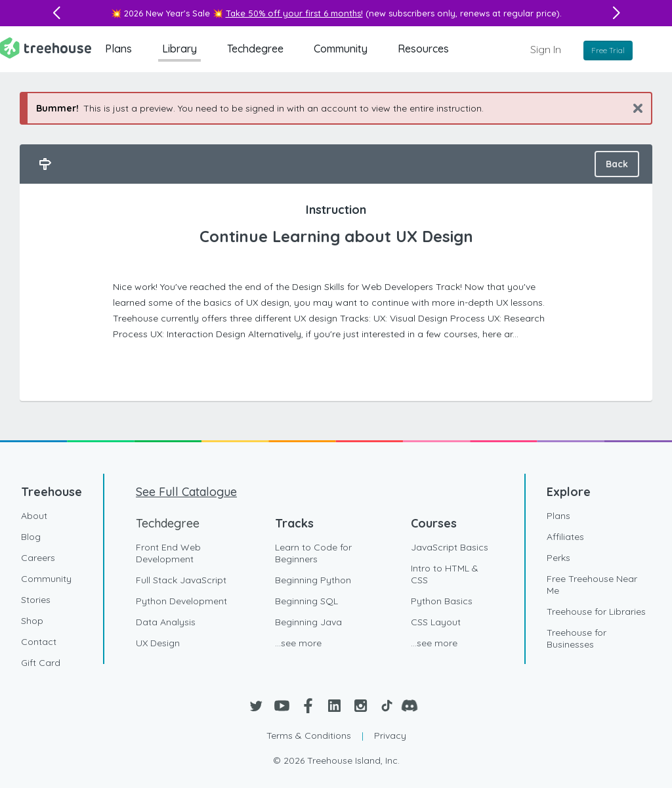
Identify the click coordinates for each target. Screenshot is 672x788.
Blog (31, 537)
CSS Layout (436, 622)
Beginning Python (313, 580)
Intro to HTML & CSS (445, 574)
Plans (118, 49)
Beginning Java (308, 622)
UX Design (158, 643)
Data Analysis (166, 622)
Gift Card (41, 663)
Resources (423, 49)
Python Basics (442, 601)
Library (179, 49)
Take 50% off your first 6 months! (294, 13)
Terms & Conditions (309, 736)
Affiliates (565, 537)
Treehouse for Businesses (577, 638)
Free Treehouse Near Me (592, 585)
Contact (39, 642)
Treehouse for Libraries (596, 612)
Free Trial (608, 50)
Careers (38, 558)
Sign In (546, 49)
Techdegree (255, 49)
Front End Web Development (168, 553)
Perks (558, 558)
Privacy (390, 736)
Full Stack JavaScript (181, 580)
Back (617, 164)
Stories (36, 600)
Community (341, 49)
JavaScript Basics (450, 547)
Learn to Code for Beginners (313, 553)
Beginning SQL (306, 601)
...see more (298, 643)
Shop (32, 621)
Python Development (181, 601)
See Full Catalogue (186, 492)
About (34, 516)
